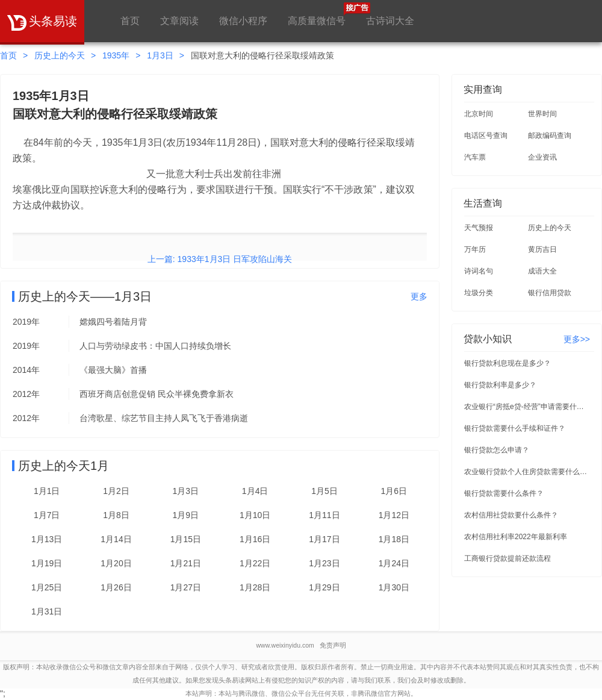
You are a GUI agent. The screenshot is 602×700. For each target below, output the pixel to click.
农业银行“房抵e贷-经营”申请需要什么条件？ (527, 407)
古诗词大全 (390, 21)
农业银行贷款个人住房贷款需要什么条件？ (527, 472)
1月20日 (116, 563)
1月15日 (186, 539)
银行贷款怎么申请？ (497, 450)
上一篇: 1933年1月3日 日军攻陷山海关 (220, 259)
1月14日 (116, 539)
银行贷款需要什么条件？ (504, 493)
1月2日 (116, 491)
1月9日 (186, 515)
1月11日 (324, 515)
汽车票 (475, 157)
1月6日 (394, 491)
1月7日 (47, 515)
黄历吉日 (542, 249)
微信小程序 (243, 21)
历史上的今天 (60, 55)
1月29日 (324, 587)
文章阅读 (179, 21)
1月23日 (324, 563)
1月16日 (255, 539)
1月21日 (186, 563)
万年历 (475, 249)
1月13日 (47, 539)
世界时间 (542, 114)
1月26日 (116, 587)
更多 (419, 296)
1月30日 (394, 587)
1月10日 (255, 515)
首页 (130, 21)
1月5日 (324, 491)
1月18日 (394, 539)
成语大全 (542, 271)
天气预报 (479, 228)
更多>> (577, 339)
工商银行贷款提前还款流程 (507, 558)
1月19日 (47, 563)
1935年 (116, 55)
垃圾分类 (479, 293)
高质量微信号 (317, 14)
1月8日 (116, 515)
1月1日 (47, 491)
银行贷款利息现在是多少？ (507, 363)
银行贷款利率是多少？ (500, 385)
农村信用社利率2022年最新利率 (516, 537)
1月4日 (255, 491)
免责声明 (333, 645)
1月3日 (160, 55)
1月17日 (324, 539)
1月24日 (394, 563)
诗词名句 (479, 271)
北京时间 (479, 114)
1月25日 (47, 587)
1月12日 (394, 515)
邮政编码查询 (550, 136)
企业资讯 (542, 157)
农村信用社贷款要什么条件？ (511, 515)
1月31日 (47, 611)
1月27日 (186, 587)
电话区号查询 (486, 136)
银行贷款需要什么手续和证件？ (515, 428)
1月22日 (255, 563)
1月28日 (255, 587)
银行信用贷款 (550, 293)
